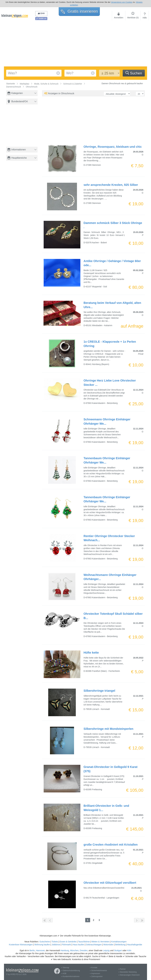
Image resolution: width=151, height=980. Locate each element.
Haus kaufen (79, 945)
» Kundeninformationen (70, 976)
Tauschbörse (84, 942)
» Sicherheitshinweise (98, 971)
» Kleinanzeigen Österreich (129, 975)
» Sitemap (65, 968)
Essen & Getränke (68, 942)
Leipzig (106, 950)
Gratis (79, 11)
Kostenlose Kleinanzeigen (21, 945)
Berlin (32, 950)
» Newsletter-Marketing (127, 972)
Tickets (55, 942)
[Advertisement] (75, 44)
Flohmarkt (66, 945)
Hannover (40, 950)
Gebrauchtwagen (94, 945)
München (74, 950)
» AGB (64, 974)
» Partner (122, 969)
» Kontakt (94, 968)
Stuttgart (118, 950)
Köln (129, 950)
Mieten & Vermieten (100, 942)
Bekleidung (120, 945)
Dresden (84, 950)
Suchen (134, 73)
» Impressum (95, 974)
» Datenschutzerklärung (71, 971)
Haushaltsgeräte (134, 945)
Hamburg (65, 950)
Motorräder (108, 945)
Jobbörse (56, 945)
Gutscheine (45, 942)
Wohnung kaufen (42, 945)
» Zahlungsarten (96, 976)
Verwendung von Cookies (122, 2)
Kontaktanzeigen (119, 942)
